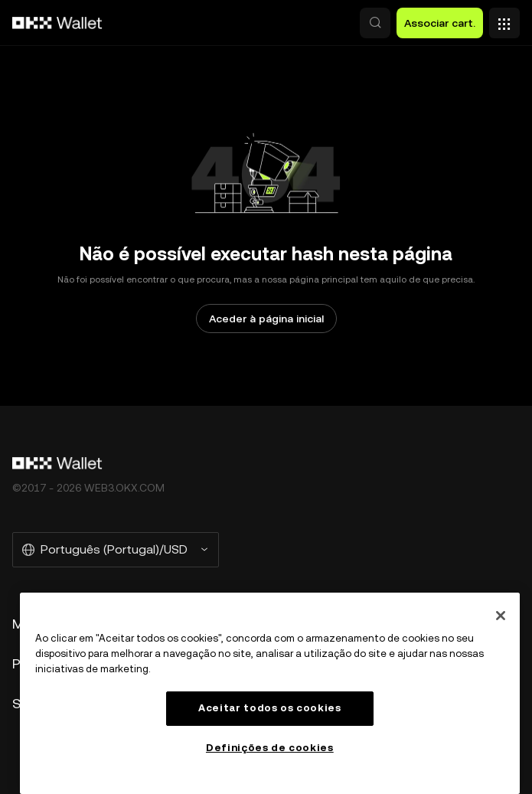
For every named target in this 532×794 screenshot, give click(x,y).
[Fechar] (501, 616)
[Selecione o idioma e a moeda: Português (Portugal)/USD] (116, 550)
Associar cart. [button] (440, 23)
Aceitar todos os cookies (270, 708)
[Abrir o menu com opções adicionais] (504, 19)
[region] (270, 693)
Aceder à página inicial (266, 319)
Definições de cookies (270, 748)
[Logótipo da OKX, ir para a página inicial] (57, 23)
